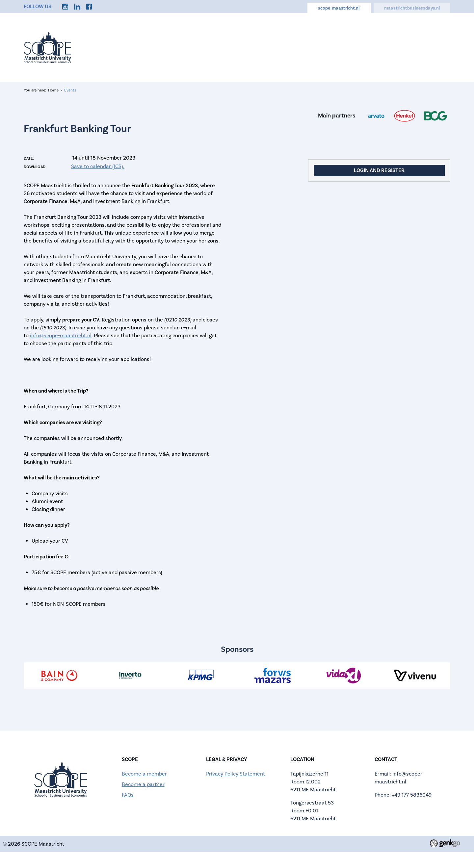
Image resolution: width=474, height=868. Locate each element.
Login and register (379, 170)
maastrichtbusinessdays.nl (412, 8)
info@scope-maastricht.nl (61, 336)
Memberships (318, 46)
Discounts (399, 46)
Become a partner (143, 784)
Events (196, 46)
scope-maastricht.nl (339, 8)
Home (163, 46)
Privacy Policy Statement (236, 774)
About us (232, 46)
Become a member (144, 774)
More (435, 46)
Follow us (38, 7)
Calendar (271, 46)
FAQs (128, 795)
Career (362, 46)
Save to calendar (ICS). (98, 166)
